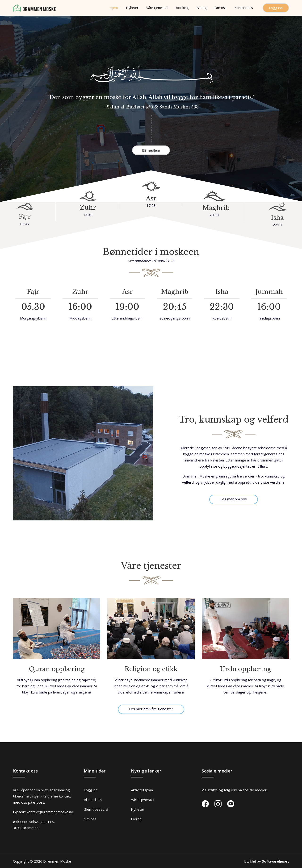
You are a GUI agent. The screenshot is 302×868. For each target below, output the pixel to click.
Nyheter (138, 809)
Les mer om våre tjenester (151, 709)
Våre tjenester (143, 800)
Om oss (90, 819)
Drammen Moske (57, 861)
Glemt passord (96, 809)
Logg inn (276, 8)
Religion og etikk (151, 669)
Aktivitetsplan (142, 790)
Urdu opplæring (245, 669)
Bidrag (136, 819)
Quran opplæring (57, 669)
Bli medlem (151, 150)
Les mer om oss (234, 499)
